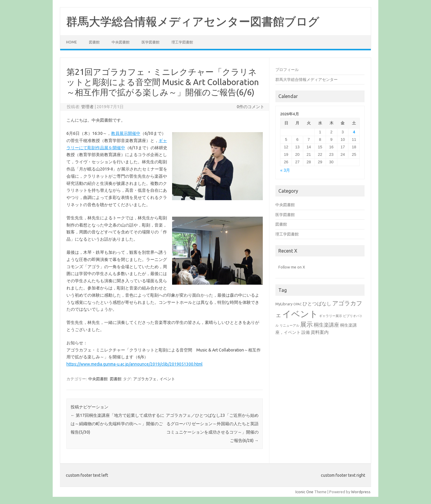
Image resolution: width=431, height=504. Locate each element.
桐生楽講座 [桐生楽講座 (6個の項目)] (326, 325)
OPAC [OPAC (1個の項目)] (298, 304)
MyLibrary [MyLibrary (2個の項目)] (284, 304)
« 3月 (285, 170)
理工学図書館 (182, 42)
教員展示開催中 (126, 133)
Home (72, 42)
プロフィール (287, 70)
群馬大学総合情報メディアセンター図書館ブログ (193, 21)
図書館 (94, 42)
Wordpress (361, 492)
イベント (167, 379)
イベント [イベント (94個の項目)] (300, 314)
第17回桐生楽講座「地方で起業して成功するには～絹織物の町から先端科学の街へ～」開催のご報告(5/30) (117, 424)
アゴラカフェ (145, 379)
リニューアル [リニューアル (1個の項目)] (289, 325)
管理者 (87, 107)
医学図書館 (151, 42)
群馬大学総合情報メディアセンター (306, 79)
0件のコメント (251, 107)
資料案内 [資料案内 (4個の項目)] (320, 332)
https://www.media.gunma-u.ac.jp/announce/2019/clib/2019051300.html (135, 364)
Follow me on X (292, 267)
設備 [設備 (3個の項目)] (306, 332)
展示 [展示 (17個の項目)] (306, 324)
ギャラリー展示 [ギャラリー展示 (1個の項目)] (331, 316)
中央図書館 (121, 42)
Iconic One (304, 492)
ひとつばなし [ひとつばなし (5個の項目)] (317, 304)
